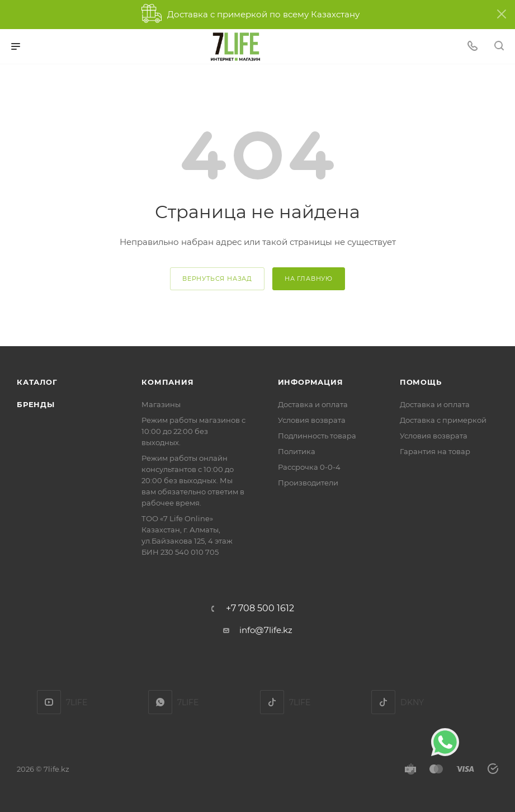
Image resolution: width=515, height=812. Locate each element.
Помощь (421, 382)
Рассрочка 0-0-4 (309, 467)
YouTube (49, 702)
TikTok (272, 702)
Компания (167, 382)
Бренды (36, 404)
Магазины (161, 404)
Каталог (37, 382)
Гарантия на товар (435, 451)
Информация (311, 382)
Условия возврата (312, 420)
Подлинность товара (317, 436)
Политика (297, 451)
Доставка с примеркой (443, 420)
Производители (308, 483)
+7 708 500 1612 (260, 608)
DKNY (383, 702)
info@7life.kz (266, 630)
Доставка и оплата (313, 404)
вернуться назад (217, 278)
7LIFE (160, 702)
